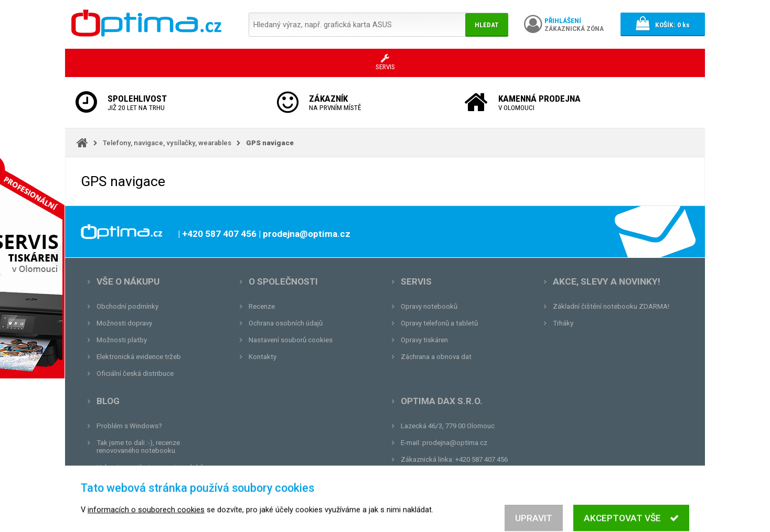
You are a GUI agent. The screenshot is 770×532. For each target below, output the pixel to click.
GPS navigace (270, 143)
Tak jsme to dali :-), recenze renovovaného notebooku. (138, 447)
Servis (416, 281)
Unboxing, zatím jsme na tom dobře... (154, 467)
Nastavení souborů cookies (291, 340)
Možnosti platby (122, 340)
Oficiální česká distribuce (135, 373)
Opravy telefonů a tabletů (439, 323)
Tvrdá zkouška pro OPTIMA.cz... (146, 484)
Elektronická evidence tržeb (139, 357)
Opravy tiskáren (424, 340)
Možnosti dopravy (124, 323)
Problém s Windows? (129, 426)
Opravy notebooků (429, 306)
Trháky (563, 323)
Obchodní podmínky (127, 306)
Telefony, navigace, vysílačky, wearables (167, 143)
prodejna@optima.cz (455, 443)
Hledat (487, 25)
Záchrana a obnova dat (436, 357)
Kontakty (263, 357)
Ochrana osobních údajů (286, 323)
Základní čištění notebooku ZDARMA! (611, 306)
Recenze (262, 306)
